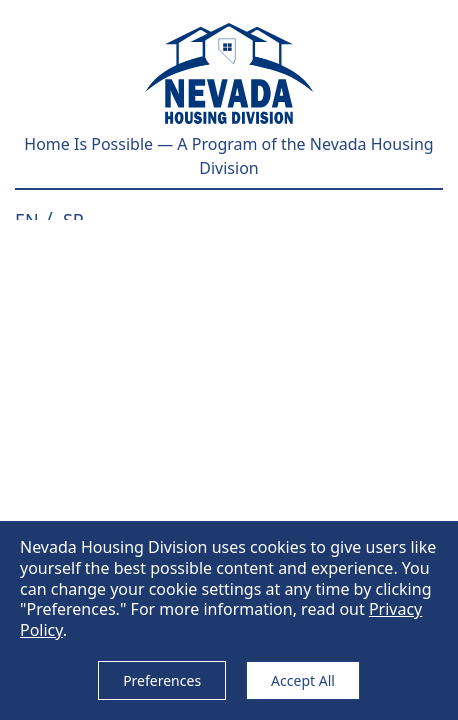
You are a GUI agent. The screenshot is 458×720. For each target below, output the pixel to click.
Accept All (303, 680)
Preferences (162, 680)
